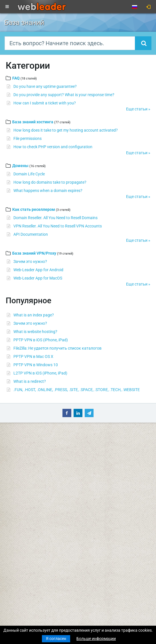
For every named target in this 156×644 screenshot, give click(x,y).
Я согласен (56, 639)
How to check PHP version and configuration (53, 147)
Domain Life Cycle (29, 174)
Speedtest (91, 466)
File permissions (28, 138)
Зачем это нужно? (30, 261)
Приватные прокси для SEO (30, 522)
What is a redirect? (30, 381)
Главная (12, 443)
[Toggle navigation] (7, 7)
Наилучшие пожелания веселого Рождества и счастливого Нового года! (71, 584)
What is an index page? (34, 315)
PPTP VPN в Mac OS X (33, 356)
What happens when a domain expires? (48, 191)
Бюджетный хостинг (23, 477)
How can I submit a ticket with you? (45, 103)
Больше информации (96, 639)
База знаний (94, 449)
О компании (93, 477)
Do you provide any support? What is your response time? (64, 95)
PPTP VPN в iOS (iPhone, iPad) (41, 340)
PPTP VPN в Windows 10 (36, 365)
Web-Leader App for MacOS (38, 278)
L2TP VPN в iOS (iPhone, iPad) (40, 373)
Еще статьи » (138, 109)
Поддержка (93, 443)
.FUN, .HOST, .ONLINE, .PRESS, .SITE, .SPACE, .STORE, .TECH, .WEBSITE (77, 390)
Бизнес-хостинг (19, 483)
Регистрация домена (24, 460)
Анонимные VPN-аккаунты (29, 516)
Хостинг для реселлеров (27, 489)
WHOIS (89, 460)
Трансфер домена (21, 466)
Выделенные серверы (25, 505)
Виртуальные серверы (25, 499)
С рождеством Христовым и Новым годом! (44, 550)
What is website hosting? (35, 332)
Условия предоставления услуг (112, 487)
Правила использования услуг (111, 499)
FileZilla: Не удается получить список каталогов (57, 348)
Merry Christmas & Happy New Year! (36, 567)
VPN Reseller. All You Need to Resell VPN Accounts (58, 226)
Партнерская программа (106, 510)
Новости (12, 449)
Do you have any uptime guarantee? (45, 86)
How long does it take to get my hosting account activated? (66, 130)
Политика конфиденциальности (112, 493)
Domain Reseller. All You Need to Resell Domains (55, 218)
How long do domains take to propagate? (50, 182)
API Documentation (31, 234)
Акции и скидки (97, 516)
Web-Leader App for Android (38, 270)
